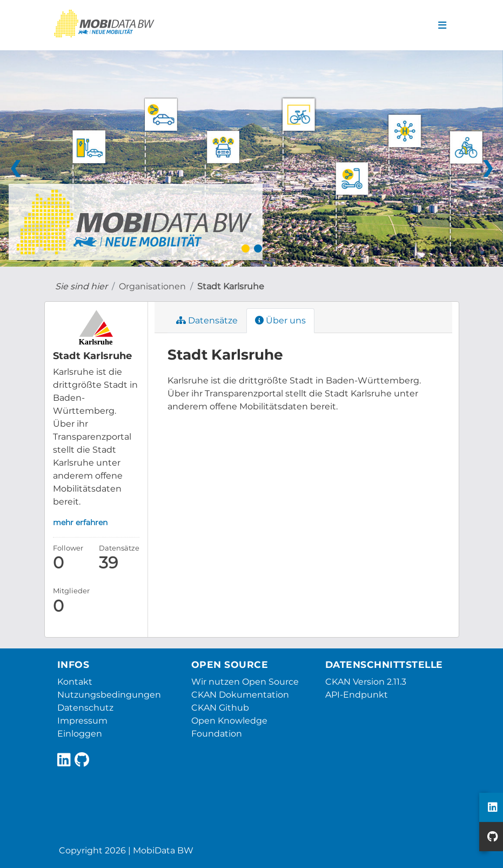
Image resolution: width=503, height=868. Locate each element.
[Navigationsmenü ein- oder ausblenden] (442, 25)
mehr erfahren (80, 522)
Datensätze (207, 320)
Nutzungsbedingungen (109, 695)
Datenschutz (85, 708)
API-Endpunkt (357, 695)
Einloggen (80, 734)
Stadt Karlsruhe (231, 286)
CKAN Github (220, 708)
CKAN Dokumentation (240, 695)
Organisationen (152, 286)
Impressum (82, 721)
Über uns (280, 320)
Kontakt (75, 682)
